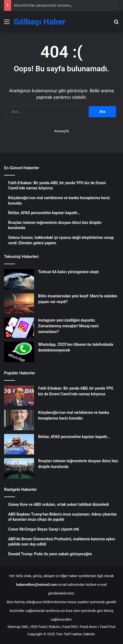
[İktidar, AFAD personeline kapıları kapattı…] (19, 444)
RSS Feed (39, 627)
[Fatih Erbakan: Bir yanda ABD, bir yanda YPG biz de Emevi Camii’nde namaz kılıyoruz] (19, 396)
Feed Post (108, 627)
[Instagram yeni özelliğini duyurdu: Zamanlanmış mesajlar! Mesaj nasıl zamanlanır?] (19, 328)
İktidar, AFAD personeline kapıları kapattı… (74, 437)
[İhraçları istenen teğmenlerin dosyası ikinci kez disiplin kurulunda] (19, 468)
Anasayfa (61, 131)
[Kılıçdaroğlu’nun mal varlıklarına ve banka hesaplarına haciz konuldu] (19, 420)
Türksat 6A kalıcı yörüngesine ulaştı (69, 272)
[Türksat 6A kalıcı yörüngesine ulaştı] (19, 279)
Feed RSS (70, 627)
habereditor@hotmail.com (37, 585)
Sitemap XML (18, 627)
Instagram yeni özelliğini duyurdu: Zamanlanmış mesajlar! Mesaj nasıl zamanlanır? (68, 326)
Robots (54, 627)
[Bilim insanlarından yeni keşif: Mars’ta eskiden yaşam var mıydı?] (19, 303)
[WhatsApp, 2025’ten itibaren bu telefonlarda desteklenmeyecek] (19, 352)
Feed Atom (89, 627)
